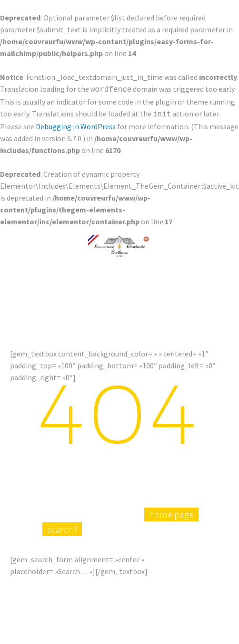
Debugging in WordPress (76, 125)
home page (171, 532)
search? (62, 546)
